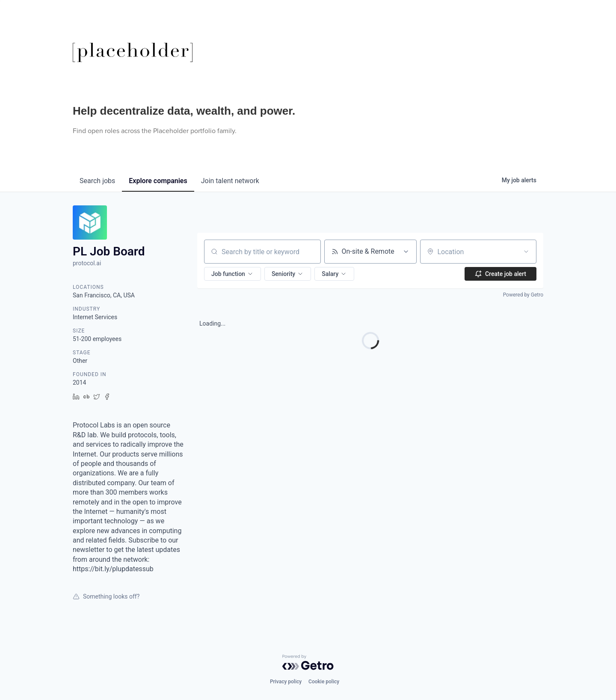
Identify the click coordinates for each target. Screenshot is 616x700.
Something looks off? (106, 596)
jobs (97, 181)
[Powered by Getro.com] (308, 662)
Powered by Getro (523, 295)
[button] (232, 274)
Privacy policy (286, 682)
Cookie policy (324, 682)
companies (158, 181)
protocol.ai (87, 263)
